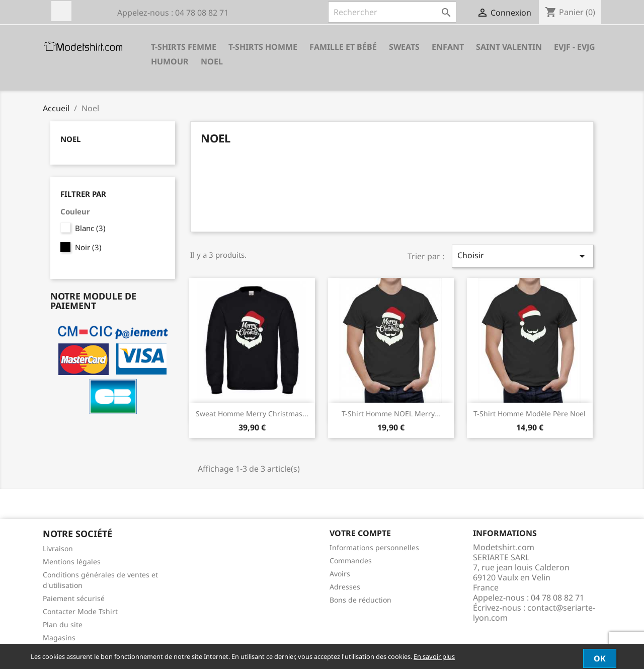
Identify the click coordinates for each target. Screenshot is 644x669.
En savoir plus (434, 656)
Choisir (523, 256)
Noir (88, 247)
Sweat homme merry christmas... (252, 414)
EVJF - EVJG (575, 47)
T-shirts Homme (263, 47)
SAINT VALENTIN (509, 47)
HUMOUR (170, 61)
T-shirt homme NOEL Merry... (391, 414)
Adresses (345, 587)
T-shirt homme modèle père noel (530, 414)
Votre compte (360, 533)
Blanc (90, 228)
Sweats (404, 47)
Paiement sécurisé (74, 598)
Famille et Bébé (343, 47)
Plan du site (63, 624)
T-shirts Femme (184, 47)
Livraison (58, 548)
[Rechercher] (392, 12)
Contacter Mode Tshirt (80, 611)
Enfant (448, 47)
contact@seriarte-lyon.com (534, 613)
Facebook (61, 11)
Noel (212, 61)
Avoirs (340, 574)
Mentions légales (72, 562)
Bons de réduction (360, 600)
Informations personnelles (374, 547)
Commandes (351, 561)
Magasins (59, 638)
